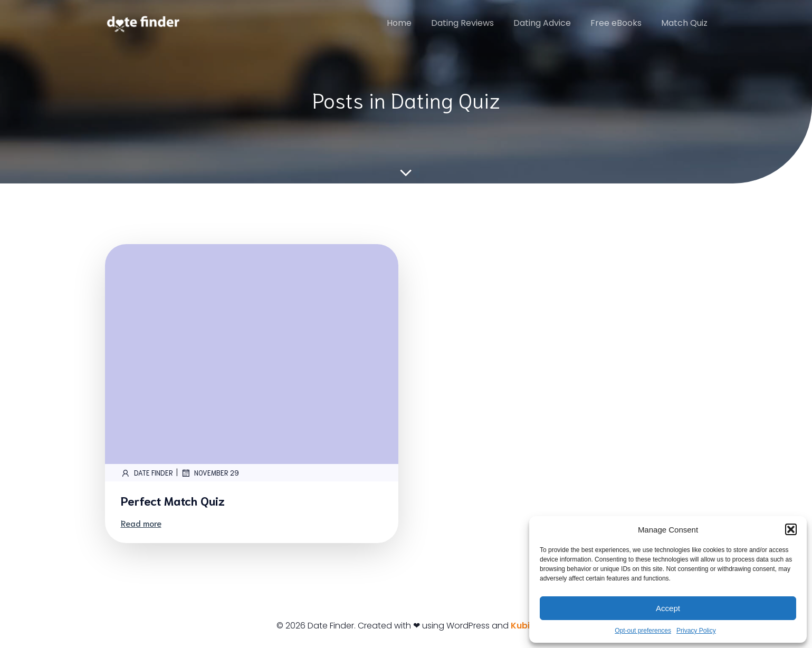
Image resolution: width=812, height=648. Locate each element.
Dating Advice (542, 23)
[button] (791, 529)
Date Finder (147, 473)
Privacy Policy (696, 631)
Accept (668, 608)
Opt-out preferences (643, 631)
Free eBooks (616, 23)
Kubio (523, 626)
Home (399, 23)
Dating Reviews (462, 23)
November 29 (210, 473)
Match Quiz (684, 23)
